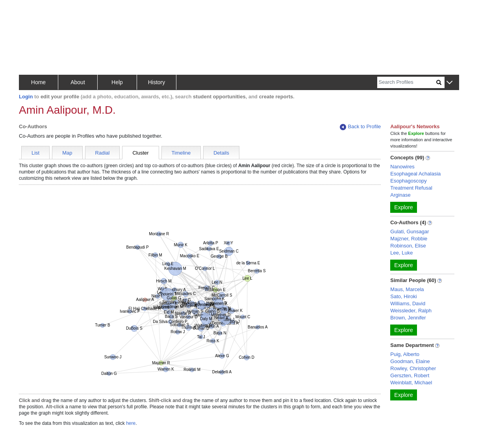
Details (221, 153)
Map (67, 153)
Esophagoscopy (409, 181)
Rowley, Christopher (413, 368)
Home (38, 82)
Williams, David (408, 303)
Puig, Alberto (405, 354)
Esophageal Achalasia (415, 174)
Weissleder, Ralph (411, 311)
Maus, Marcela (407, 289)
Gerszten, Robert (410, 375)
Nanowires (402, 167)
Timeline (181, 153)
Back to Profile (360, 127)
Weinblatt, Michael (411, 383)
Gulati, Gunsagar (409, 231)
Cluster (140, 153)
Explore (403, 207)
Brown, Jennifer (408, 318)
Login (26, 97)
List (35, 153)
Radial (103, 153)
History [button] (157, 82)
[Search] (407, 82)
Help (117, 82)
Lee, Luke (401, 253)
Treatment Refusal (411, 188)
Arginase (400, 195)
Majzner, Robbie (409, 239)
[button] (449, 83)
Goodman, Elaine (410, 361)
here (131, 423)
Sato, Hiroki (403, 296)
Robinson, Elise (408, 246)
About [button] (78, 82)
